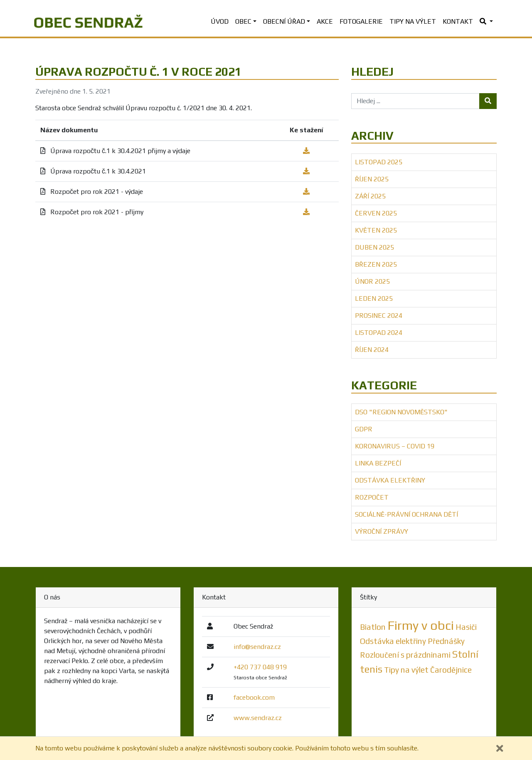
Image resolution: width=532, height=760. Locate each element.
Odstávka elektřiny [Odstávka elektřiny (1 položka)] (393, 641)
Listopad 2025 (379, 162)
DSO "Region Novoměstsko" (401, 412)
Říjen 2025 (372, 179)
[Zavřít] (500, 749)
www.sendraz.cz (258, 718)
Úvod (220, 21)
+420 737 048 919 (260, 667)
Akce (325, 21)
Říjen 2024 (372, 350)
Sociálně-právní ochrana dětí (406, 514)
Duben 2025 (374, 247)
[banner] (88, 22)
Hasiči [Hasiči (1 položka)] (466, 627)
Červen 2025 (376, 213)
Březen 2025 (376, 264)
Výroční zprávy (382, 531)
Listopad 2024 (379, 333)
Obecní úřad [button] (284, 21)
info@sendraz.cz (257, 647)
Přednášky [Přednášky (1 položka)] (446, 641)
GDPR (364, 429)
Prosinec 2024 (379, 316)
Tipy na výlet (413, 21)
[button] (486, 22)
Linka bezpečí (378, 463)
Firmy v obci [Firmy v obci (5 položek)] (421, 625)
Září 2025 (370, 196)
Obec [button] (243, 21)
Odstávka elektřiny (390, 480)
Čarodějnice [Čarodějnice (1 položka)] (451, 670)
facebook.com (254, 697)
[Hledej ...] (415, 101)
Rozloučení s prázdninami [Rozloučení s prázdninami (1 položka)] (405, 655)
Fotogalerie (361, 21)
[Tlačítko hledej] (488, 101)
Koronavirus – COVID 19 (395, 446)
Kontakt (458, 21)
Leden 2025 (374, 298)
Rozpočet (372, 497)
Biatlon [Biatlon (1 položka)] (373, 627)
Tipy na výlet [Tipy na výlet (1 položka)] (406, 670)
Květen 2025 (376, 230)
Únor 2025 (372, 281)
